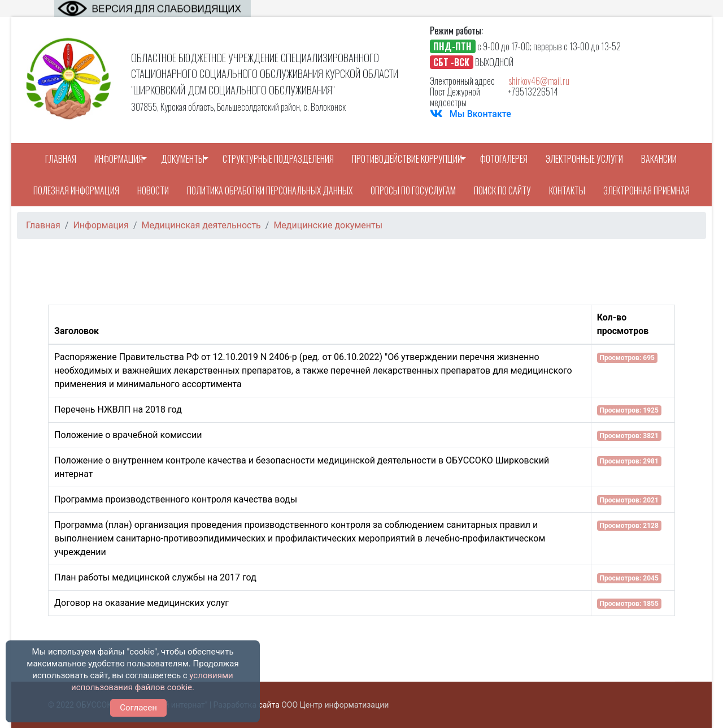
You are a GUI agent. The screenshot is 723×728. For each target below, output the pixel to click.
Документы (183, 159)
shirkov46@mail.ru (539, 81)
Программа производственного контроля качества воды (176, 499)
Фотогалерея (504, 159)
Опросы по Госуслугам (413, 190)
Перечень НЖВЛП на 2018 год (118, 409)
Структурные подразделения (278, 159)
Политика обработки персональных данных (270, 190)
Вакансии (659, 159)
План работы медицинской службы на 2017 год (155, 577)
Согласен (138, 708)
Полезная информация (76, 190)
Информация (119, 159)
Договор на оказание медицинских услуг (141, 603)
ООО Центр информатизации (335, 705)
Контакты (567, 190)
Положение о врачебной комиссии (128, 435)
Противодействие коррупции (407, 159)
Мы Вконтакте (480, 114)
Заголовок (77, 331)
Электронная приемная (646, 190)
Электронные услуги (584, 159)
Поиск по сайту (502, 190)
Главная (61, 159)
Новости (153, 190)
